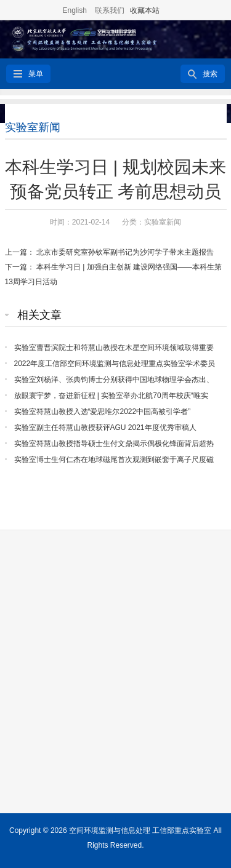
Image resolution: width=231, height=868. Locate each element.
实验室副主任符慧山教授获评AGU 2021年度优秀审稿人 (105, 428)
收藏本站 (145, 10)
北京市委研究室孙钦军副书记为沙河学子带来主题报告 (125, 252)
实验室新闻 (33, 127)
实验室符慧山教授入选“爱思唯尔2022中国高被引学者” (103, 412)
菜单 (36, 74)
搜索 (210, 74)
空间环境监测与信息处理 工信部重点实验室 (140, 830)
